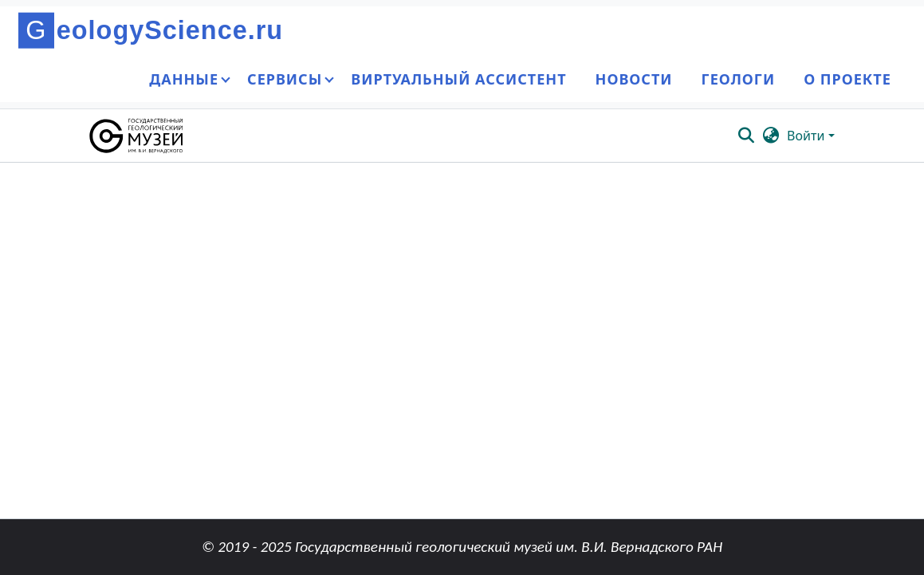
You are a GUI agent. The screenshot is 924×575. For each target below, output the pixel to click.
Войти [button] (807, 136)
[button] (138, 136)
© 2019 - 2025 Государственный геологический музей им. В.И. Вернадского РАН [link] (462, 547)
